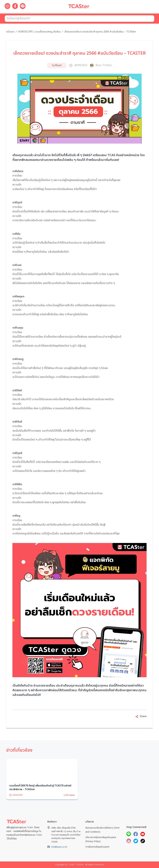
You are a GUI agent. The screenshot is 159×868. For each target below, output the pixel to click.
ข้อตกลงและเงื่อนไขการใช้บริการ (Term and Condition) (102, 830)
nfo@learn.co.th (59, 847)
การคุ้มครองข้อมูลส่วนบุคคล (97, 847)
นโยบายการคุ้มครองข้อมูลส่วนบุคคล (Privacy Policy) (101, 839)
